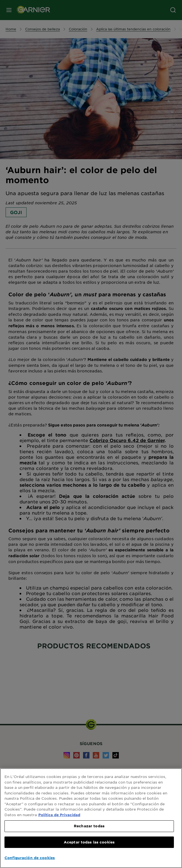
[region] (91, 818)
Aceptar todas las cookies (89, 842)
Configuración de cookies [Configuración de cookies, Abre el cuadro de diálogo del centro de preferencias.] (30, 858)
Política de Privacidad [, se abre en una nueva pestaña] (59, 815)
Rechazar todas (89, 826)
